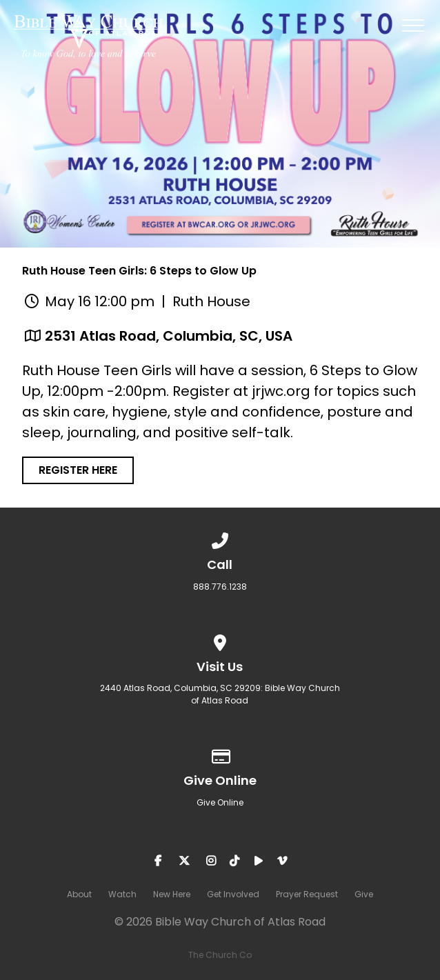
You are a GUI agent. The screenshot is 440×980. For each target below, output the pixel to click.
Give (364, 894)
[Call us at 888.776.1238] (220, 538)
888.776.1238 (220, 587)
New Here (172, 894)
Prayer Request (307, 894)
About (79, 894)
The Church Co (220, 955)
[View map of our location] (220, 640)
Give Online (220, 802)
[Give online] (220, 754)
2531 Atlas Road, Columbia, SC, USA (169, 336)
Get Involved (233, 894)
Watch (122, 894)
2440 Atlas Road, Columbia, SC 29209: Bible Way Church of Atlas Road (220, 694)
